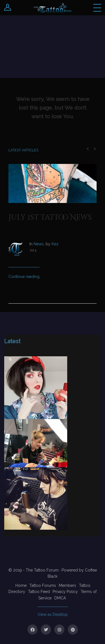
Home (21, 585)
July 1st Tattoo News (50, 218)
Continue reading (24, 277)
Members (67, 585)
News (39, 244)
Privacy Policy (65, 592)
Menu (97, 8)
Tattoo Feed (39, 592)
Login (8, 8)
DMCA (60, 598)
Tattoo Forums (43, 585)
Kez (55, 244)
